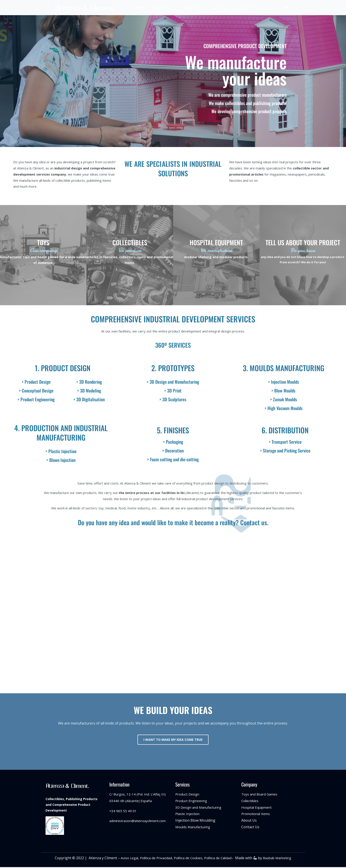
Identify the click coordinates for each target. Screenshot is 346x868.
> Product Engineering (36, 399)
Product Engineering (192, 801)
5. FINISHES (173, 430)
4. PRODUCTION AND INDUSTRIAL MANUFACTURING (61, 433)
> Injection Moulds (284, 382)
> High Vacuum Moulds (284, 408)
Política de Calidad (219, 859)
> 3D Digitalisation (89, 399)
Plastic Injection (188, 815)
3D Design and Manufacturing (200, 808)
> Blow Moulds (283, 390)
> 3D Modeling (89, 390)
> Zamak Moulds (284, 399)
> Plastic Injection (61, 451)
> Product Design (36, 382)
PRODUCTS (193, 8)
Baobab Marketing (281, 859)
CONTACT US (248, 8)
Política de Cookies (187, 859)
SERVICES (163, 8)
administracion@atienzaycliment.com (140, 822)
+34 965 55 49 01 (123, 812)
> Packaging (173, 442)
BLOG (272, 8)
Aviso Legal (125, 859)
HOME (140, 8)
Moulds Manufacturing (194, 828)
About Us (249, 821)
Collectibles (251, 801)
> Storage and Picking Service (285, 450)
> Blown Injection (61, 460)
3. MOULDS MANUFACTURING (284, 368)
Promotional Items (257, 815)
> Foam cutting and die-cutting (173, 459)
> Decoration (173, 450)
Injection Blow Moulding (195, 821)
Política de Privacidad (153, 859)
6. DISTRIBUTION (285, 430)
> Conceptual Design (36, 390)
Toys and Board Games (260, 795)
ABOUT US (221, 8)
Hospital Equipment (258, 808)
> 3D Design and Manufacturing (173, 382)
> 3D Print (173, 390)
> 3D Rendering (89, 382)
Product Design (188, 795)
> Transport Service (285, 442)
